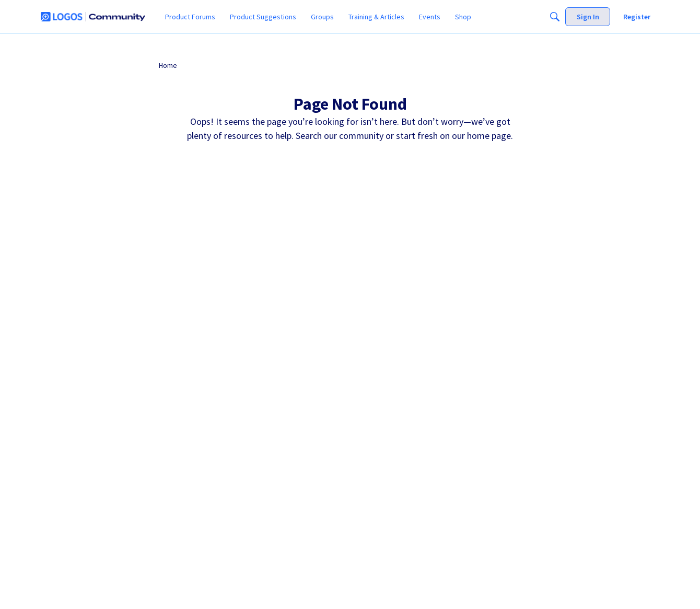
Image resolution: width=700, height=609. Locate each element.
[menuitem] (190, 17)
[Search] (555, 17)
